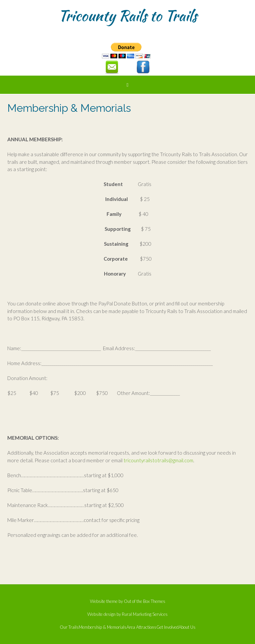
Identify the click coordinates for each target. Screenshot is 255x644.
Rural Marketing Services (145, 614)
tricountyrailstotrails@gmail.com (158, 460)
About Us (187, 627)
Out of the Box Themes (145, 601)
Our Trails (69, 627)
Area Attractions (141, 627)
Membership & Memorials (103, 627)
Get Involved (168, 627)
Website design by (105, 614)
